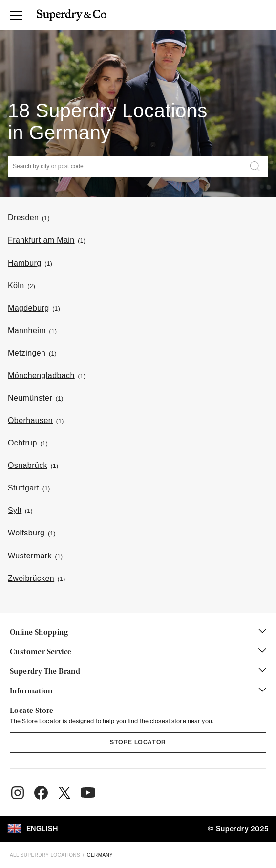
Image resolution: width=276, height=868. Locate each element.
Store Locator (138, 742)
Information (138, 691)
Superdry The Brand (138, 672)
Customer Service (138, 652)
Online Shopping (138, 633)
